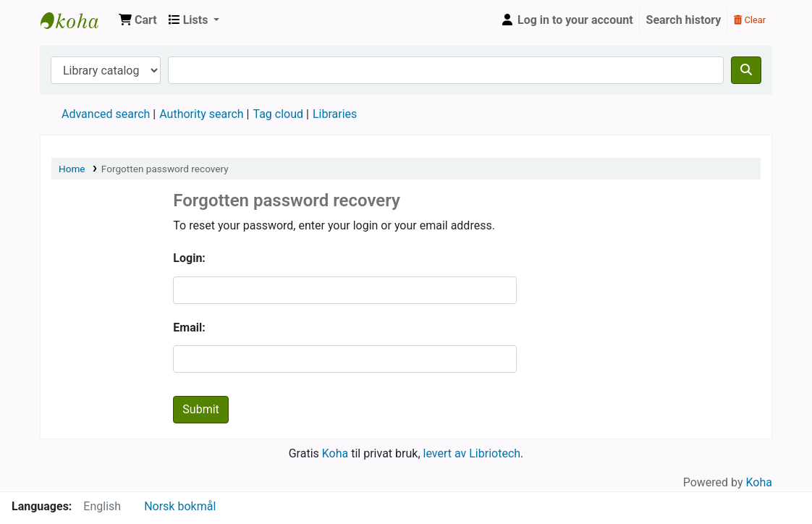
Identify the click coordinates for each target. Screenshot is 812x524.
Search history (684, 20)
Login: (189, 258)
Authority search (201, 114)
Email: (189, 327)
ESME (77, 20)
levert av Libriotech (472, 453)
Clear (750, 20)
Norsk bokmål (180, 506)
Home (72, 169)
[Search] (746, 70)
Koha (335, 453)
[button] (138, 20)
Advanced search (106, 114)
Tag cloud (278, 114)
